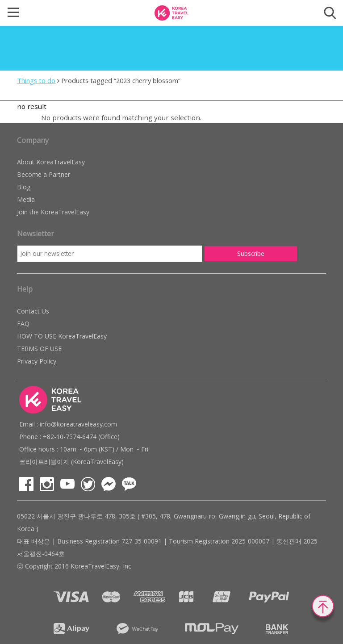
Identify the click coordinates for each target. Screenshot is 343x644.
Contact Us (33, 311)
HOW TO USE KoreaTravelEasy (62, 336)
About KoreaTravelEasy (51, 162)
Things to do (36, 80)
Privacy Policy (37, 361)
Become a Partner (44, 174)
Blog (24, 187)
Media (26, 199)
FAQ (23, 324)
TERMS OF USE (39, 349)
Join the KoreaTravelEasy (53, 212)
